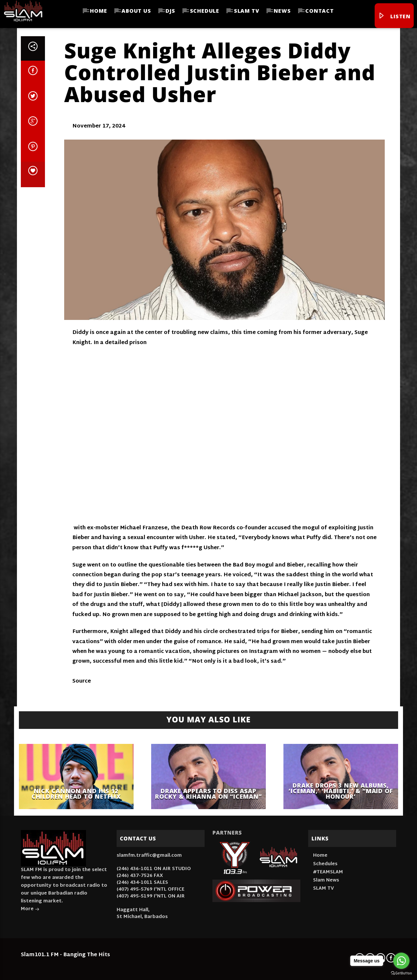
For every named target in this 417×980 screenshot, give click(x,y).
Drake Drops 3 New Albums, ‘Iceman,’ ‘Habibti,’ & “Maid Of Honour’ (341, 791)
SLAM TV (247, 11)
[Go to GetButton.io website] (401, 973)
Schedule (205, 11)
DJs (170, 11)
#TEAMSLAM (328, 872)
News (282, 11)
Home (98, 11)
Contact (320, 11)
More (30, 910)
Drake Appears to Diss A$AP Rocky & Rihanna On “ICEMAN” (208, 794)
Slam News (326, 880)
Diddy (80, 333)
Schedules (325, 864)
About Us (136, 11)
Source (82, 681)
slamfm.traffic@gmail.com (149, 856)
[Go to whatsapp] (401, 961)
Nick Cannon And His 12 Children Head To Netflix (76, 794)
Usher (197, 538)
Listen (394, 16)
